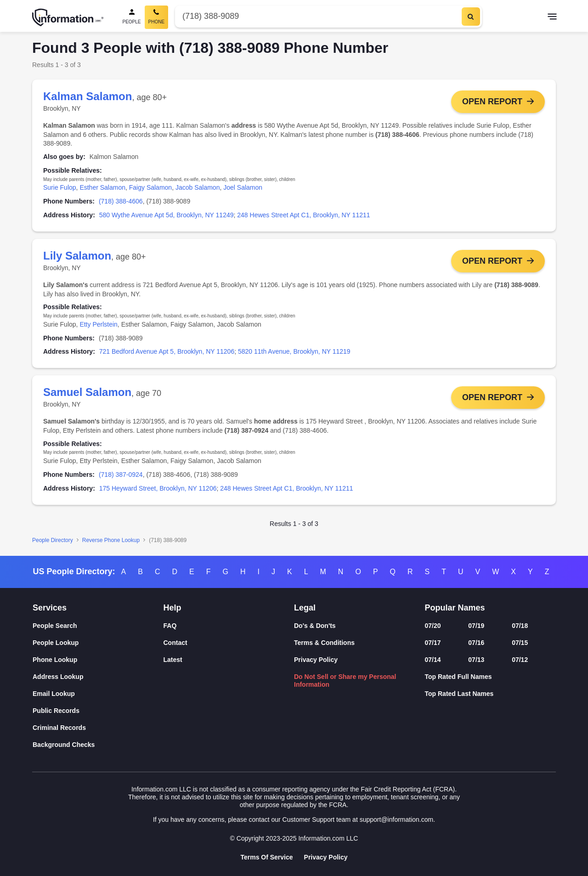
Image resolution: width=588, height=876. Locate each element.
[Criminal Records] (98, 728)
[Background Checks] (98, 745)
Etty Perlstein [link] (98, 324)
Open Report (492, 102)
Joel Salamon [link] (243, 187)
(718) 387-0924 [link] (121, 475)
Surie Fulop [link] (60, 187)
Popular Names (455, 608)
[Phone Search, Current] (157, 17)
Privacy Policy (316, 660)
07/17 (433, 643)
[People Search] (132, 17)
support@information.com (397, 819)
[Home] (68, 17)
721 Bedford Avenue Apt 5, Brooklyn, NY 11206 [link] (167, 351)
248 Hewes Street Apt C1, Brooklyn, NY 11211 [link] (303, 215)
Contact (175, 643)
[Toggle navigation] (552, 17)
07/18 (520, 626)
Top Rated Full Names (458, 677)
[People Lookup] (98, 643)
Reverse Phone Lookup (111, 540)
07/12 (520, 660)
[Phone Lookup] (98, 660)
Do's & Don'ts (315, 626)
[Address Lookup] (98, 677)
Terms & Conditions (324, 643)
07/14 (433, 660)
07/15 (520, 643)
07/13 (476, 660)
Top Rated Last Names (459, 694)
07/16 (476, 643)
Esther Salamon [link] (102, 187)
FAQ (170, 626)
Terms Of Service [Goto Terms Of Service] (266, 857)
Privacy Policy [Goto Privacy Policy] (326, 857)
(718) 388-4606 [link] (121, 201)
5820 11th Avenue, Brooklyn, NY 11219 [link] (294, 351)
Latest (173, 660)
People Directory (53, 540)
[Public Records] (98, 711)
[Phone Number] (317, 16)
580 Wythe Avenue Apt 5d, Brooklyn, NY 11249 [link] (167, 215)
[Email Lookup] (98, 694)
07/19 (476, 626)
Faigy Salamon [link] (150, 187)
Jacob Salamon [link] (198, 187)
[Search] (471, 17)
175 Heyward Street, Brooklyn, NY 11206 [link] (158, 488)
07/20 (433, 626)
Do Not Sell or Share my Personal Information (345, 681)
